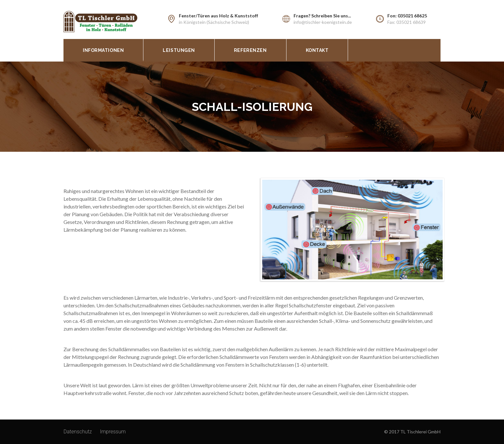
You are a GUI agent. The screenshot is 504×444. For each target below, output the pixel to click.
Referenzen (250, 50)
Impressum (113, 432)
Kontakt (317, 50)
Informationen (103, 50)
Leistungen (179, 50)
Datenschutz (78, 432)
